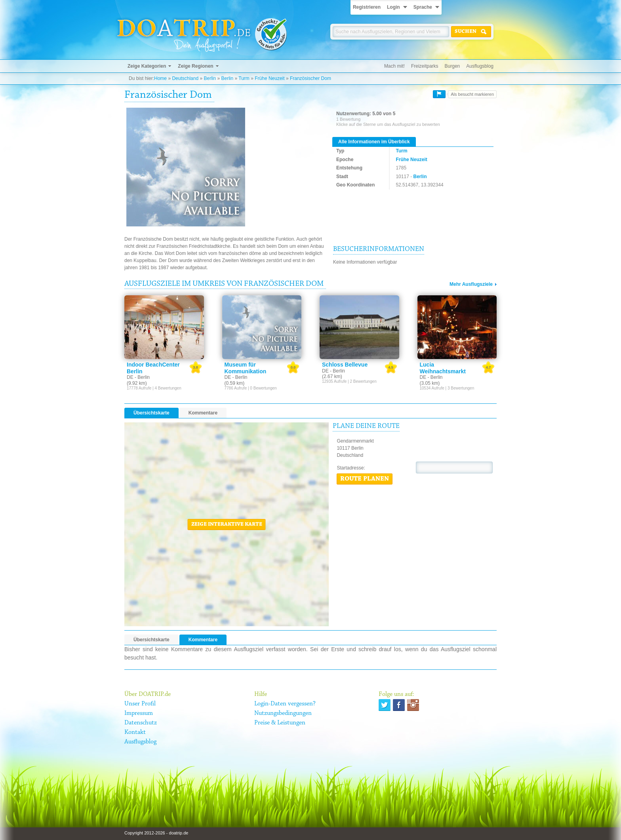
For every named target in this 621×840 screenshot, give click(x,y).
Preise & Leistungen (280, 723)
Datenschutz (141, 723)
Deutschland (185, 78)
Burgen (452, 66)
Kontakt (135, 732)
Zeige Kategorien (147, 66)
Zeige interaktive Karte (227, 525)
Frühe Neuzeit (270, 78)
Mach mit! (394, 66)
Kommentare (203, 413)
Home (160, 78)
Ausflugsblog (480, 66)
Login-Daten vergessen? (285, 704)
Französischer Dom (310, 78)
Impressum (139, 713)
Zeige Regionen (195, 66)
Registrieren (367, 7)
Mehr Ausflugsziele (471, 284)
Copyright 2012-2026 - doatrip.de (156, 833)
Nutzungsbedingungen (283, 713)
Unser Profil (140, 704)
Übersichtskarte (151, 413)
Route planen (365, 479)
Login (393, 7)
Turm (244, 78)
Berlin (210, 78)
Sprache (423, 7)
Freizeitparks (425, 66)
